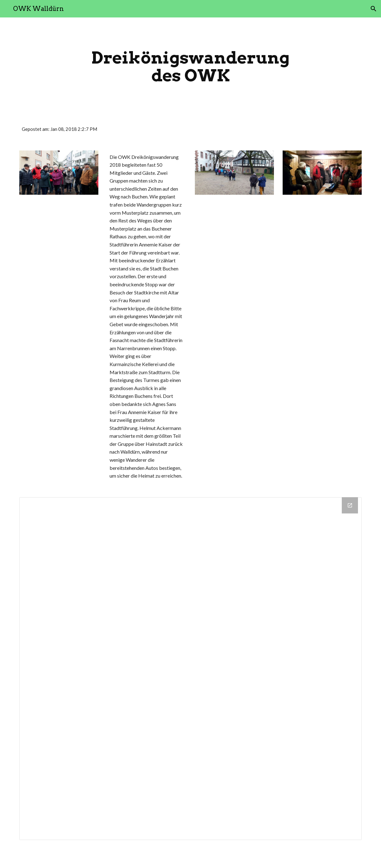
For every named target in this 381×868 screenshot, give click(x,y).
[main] (190, 67)
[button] (374, 9)
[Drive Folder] (190, 669)
